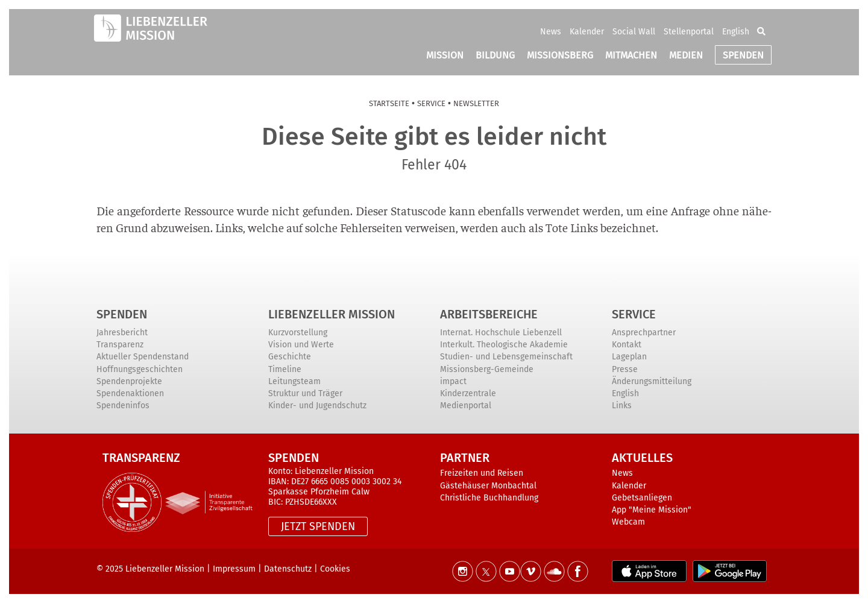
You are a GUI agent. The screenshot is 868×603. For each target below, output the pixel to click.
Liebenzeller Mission (332, 314)
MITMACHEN (631, 55)
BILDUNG (495, 55)
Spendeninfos (123, 406)
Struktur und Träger (305, 393)
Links (622, 406)
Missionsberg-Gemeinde (487, 369)
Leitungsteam (294, 381)
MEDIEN (686, 55)
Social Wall (634, 32)
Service (634, 314)
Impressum (234, 569)
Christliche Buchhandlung (489, 498)
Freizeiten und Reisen (482, 473)
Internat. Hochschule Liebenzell (501, 333)
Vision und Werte (301, 345)
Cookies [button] (335, 569)
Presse (625, 369)
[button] (761, 31)
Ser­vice (431, 103)
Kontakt (627, 345)
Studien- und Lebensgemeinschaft (506, 357)
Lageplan (629, 357)
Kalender (587, 32)
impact (453, 381)
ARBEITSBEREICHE (489, 314)
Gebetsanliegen (642, 498)
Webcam (628, 522)
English (736, 32)
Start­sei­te (389, 103)
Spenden (122, 314)
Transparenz (120, 345)
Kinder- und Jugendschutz (317, 406)
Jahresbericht (122, 333)
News (551, 32)
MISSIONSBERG (560, 55)
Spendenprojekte (129, 381)
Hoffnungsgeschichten (140, 369)
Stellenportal (689, 32)
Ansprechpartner (644, 333)
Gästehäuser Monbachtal (488, 486)
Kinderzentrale (468, 393)
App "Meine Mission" (652, 510)
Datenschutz (288, 569)
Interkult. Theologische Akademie (504, 345)
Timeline (285, 369)
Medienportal (466, 406)
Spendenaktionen (130, 393)
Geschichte (290, 357)
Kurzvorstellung (298, 333)
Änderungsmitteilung (652, 381)
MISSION (445, 55)
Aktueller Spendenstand (143, 357)
